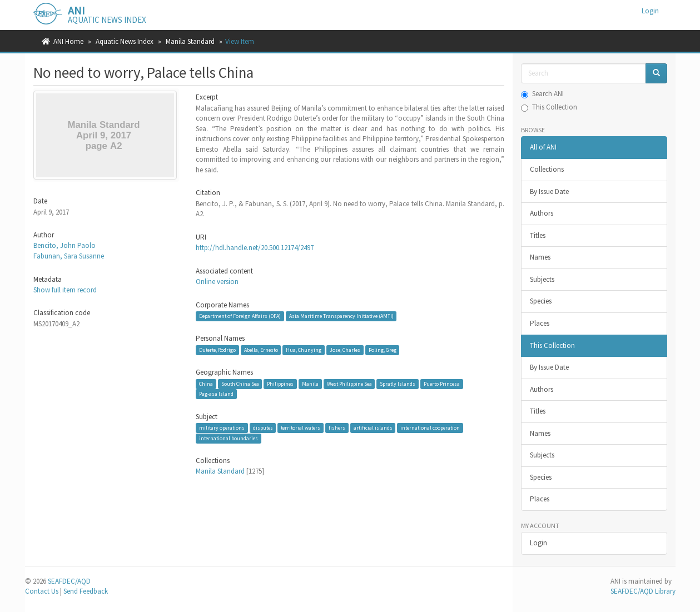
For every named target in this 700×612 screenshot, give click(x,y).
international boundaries (229, 438)
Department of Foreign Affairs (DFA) (240, 316)
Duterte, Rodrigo (217, 350)
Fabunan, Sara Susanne (69, 256)
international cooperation (430, 428)
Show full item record (65, 290)
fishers (337, 428)
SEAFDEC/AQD (69, 581)
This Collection (549, 107)
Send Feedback (86, 591)
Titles (538, 235)
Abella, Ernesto (261, 350)
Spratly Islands (398, 384)
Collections (547, 169)
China (206, 384)
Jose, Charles (345, 350)
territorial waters (301, 428)
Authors (542, 213)
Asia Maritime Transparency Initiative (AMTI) (341, 316)
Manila (310, 384)
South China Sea (240, 384)
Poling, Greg (383, 350)
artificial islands (373, 428)
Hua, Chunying (304, 350)
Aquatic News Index (125, 41)
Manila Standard (190, 41)
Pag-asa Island (216, 394)
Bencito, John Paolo (64, 245)
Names (540, 257)
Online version (217, 282)
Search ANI (542, 94)
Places (540, 323)
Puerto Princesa (442, 384)
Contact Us (42, 591)
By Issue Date (549, 191)
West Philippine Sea (349, 384)
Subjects (542, 279)
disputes (263, 428)
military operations (222, 428)
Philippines (280, 384)
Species (541, 301)
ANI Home (68, 41)
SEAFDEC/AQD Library (643, 591)
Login (538, 543)
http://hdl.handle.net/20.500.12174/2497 (255, 248)
